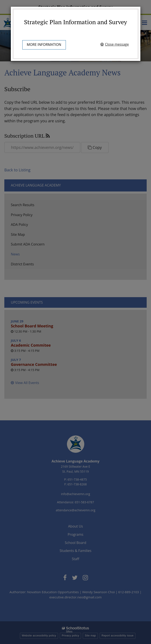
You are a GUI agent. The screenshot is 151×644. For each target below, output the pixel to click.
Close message (117, 44)
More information (44, 45)
